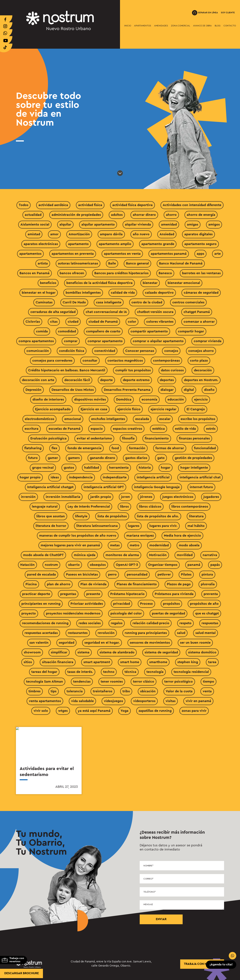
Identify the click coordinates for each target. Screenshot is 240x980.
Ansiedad (167, 234)
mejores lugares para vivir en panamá (70, 545)
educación (176, 399)
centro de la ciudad (147, 302)
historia (145, 468)
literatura (196, 516)
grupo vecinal (43, 468)
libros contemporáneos (190, 506)
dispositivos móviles (90, 399)
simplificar (59, 652)
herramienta (119, 468)
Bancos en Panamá (34, 273)
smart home (130, 662)
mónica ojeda (85, 555)
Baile (112, 263)
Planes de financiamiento (137, 584)
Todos (24, 205)
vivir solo (41, 711)
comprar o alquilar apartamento (158, 341)
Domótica (124, 399)
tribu (126, 691)
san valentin (39, 643)
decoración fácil (77, 380)
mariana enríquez (140, 535)
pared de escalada (41, 574)
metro (135, 545)
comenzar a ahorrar (199, 322)
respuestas (210, 623)
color (132, 322)
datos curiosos (172, 370)
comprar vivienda (208, 341)
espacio (97, 429)
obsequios (98, 565)
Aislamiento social (35, 224)
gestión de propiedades (193, 458)
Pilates (186, 574)
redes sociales (90, 623)
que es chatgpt (207, 613)
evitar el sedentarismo (94, 438)
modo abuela (189, 545)
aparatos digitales (198, 234)
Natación (27, 565)
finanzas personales (194, 438)
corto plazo (199, 360)
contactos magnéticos (125, 360)
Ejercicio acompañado (53, 409)
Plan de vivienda (93, 584)
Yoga (124, 711)
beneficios (48, 283)
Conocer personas (140, 351)
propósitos (171, 604)
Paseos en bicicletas (82, 574)
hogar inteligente (194, 468)
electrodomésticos (39, 419)
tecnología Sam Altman (45, 681)
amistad (34, 234)
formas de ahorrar (170, 448)
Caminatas (44, 302)
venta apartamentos (45, 701)
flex (54, 448)
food (115, 448)
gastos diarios (136, 458)
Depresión (33, 390)
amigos (214, 224)
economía (149, 399)
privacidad (121, 604)
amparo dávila (111, 234)
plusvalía (208, 584)
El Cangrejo (196, 409)
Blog (218, 26)
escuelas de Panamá (64, 429)
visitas (171, 701)
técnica (130, 672)
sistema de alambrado (117, 652)
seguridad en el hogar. (102, 643)
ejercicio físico (129, 409)
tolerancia (75, 691)
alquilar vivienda (138, 224)
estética (159, 429)
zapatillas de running (155, 711)
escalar (165, 419)
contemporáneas (166, 360)
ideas (55, 477)
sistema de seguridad (161, 652)
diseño (209, 390)
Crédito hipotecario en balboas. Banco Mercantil (67, 370)
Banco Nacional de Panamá (181, 263)
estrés (211, 429)
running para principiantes (146, 633)
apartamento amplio (115, 244)
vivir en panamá (198, 701)
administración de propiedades (76, 215)
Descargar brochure (22, 973)
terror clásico (144, 681)
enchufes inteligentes (108, 419)
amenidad (169, 224)
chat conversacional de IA (106, 312)
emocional (73, 419)
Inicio (128, 26)
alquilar (65, 224)
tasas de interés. (80, 672)
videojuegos (113, 701)
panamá (194, 565)
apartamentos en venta (122, 254)
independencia (81, 477)
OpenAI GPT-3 (127, 565)
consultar (90, 360)
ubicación (148, 691)
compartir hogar (191, 331)
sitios (28, 662)
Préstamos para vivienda (174, 594)
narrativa (210, 555)
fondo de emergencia (84, 448)
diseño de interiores (48, 399)
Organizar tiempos (163, 565)
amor (54, 234)
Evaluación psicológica (48, 438)
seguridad (66, 643)
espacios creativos (127, 429)
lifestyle (81, 516)
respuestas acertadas (41, 633)
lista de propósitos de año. (158, 516)
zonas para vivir (194, 711)
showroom (32, 652)
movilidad (185, 555)
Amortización (79, 234)
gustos (69, 468)
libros (124, 506)
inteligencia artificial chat (200, 477)
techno (109, 672)
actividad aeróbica (53, 205)
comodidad (67, 331)
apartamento (78, 244)
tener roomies (112, 681)
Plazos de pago (179, 584)
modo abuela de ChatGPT (43, 555)
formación (137, 448)
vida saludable (82, 701)
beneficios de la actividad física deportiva (99, 283)
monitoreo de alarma (122, 555)
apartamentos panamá (169, 254)
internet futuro (201, 487)
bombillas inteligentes (83, 293)
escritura (31, 429)
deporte (106, 380)
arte (217, 254)
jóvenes (146, 497)
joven (126, 497)
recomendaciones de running (45, 623)
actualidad (33, 215)
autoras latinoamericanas (78, 263)
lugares (134, 526)
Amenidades (161, 26)
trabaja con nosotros (202, 964)
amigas (193, 224)
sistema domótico (202, 652)
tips (54, 691)
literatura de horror (51, 526)
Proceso (146, 604)
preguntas (68, 594)
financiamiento (157, 438)
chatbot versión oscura (155, 312)
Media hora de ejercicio (182, 535)
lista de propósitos (112, 516)
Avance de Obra (202, 26)
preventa (211, 594)
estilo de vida (185, 429)
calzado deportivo (159, 293)
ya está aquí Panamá (94, 711)
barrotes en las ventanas (201, 273)
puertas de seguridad (168, 613)
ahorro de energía (201, 215)
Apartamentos (143, 26)
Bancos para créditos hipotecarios (121, 273)
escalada (142, 419)
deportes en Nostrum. (201, 380)
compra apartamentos (36, 341)
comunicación (38, 351)
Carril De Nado (74, 302)
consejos (171, 351)
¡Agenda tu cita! (221, 965)
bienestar (150, 283)
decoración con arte (38, 380)
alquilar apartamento (98, 224)
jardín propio (101, 497)
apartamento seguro (200, 244)
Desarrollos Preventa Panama (127, 390)
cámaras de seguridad (201, 293)
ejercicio (201, 399)
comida (42, 331)
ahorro (171, 215)
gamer (53, 458)
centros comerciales (188, 302)
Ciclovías (33, 322)
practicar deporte (36, 594)
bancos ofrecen (72, 273)
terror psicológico (178, 681)
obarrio (74, 565)
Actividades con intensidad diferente (192, 205)
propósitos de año (204, 604)
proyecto (29, 613)
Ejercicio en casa (94, 409)
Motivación (158, 555)
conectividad (105, 351)
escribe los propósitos (198, 419)
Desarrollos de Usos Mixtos (73, 390)
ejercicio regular (163, 409)
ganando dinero (102, 458)
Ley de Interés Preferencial (89, 506)
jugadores (211, 497)
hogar (166, 468)
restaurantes (78, 633)
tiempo (208, 681)
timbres (34, 691)
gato (161, 458)
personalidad (137, 574)
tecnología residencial (191, 672)
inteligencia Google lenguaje (157, 487)
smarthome (158, 662)
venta (207, 691)
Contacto (230, 26)
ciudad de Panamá (103, 322)
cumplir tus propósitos (133, 370)
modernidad (159, 545)
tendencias (82, 681)
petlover (164, 574)
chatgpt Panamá (197, 312)
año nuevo (141, 234)
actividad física (90, 205)
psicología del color (126, 613)
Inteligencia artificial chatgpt (50, 487)
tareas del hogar (44, 672)
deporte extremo (136, 380)
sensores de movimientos (150, 643)
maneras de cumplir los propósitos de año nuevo (78, 535)
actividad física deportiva (132, 205)
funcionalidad (205, 448)
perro (112, 574)
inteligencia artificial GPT (104, 487)
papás (215, 565)
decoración (203, 370)
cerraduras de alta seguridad (53, 312)
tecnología (155, 672)
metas (115, 545)
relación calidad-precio (151, 623)
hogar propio (30, 477)
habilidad (92, 468)
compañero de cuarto (103, 331)
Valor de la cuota (179, 691)
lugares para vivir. (163, 526)
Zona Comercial (181, 26)
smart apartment (97, 662)
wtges (63, 711)
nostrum (51, 565)
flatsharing (33, 448)
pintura (207, 574)
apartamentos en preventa (73, 254)
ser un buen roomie (195, 643)
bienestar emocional (184, 283)
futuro (33, 458)
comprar (71, 341)
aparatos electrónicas (41, 244)
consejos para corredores (52, 360)
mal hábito (196, 526)
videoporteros (144, 701)
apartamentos (30, 254)
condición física (72, 351)
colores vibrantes (160, 322)
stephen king (188, 662)
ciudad (73, 322)
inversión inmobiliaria (63, 497)
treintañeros (103, 691)
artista (43, 263)
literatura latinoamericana (97, 526)
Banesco (165, 273)
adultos (117, 215)
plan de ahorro (59, 584)
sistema (83, 652)
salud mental (205, 633)
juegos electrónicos (178, 497)
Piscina (31, 584)
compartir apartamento (149, 331)
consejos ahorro (201, 351)
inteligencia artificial (153, 477)
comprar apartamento (105, 341)
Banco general (137, 263)
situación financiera (58, 662)
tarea (212, 662)
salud (181, 633)
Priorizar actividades (87, 604)
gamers (74, 458)
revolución (106, 633)
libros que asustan (51, 516)
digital (189, 390)
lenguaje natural (45, 506)
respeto (185, 623)
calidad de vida (123, 293)
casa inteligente (109, 302)
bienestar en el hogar (39, 293)
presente (93, 594)
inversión (28, 497)
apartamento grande (158, 244)
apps (200, 254)
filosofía (128, 438)
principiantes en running (41, 604)
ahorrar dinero (144, 215)
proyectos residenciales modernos (73, 613)
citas (54, 322)
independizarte (115, 477)
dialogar (167, 390)
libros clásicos (150, 506)
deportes (167, 380)
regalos (117, 623)
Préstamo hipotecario (127, 594)
